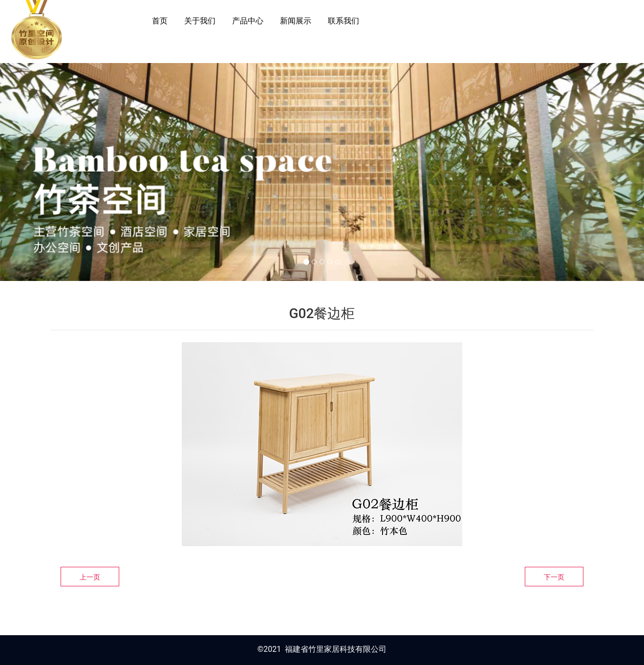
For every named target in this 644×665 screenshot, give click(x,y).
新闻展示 (296, 21)
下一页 (554, 577)
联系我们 (343, 21)
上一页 (90, 577)
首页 (160, 21)
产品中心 (248, 21)
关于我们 (200, 21)
